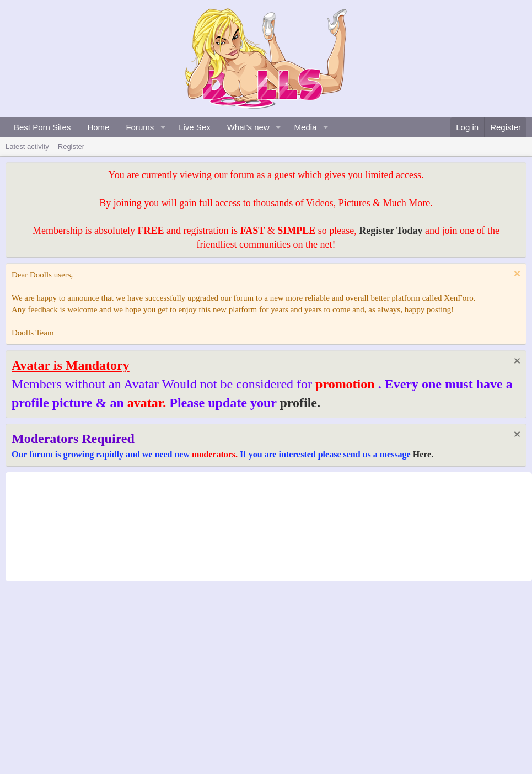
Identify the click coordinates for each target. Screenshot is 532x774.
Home (98, 127)
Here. (423, 454)
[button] (163, 127)
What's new (248, 127)
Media (306, 127)
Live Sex (195, 127)
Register (71, 146)
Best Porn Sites (42, 127)
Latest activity (27, 146)
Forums (140, 127)
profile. (300, 403)
